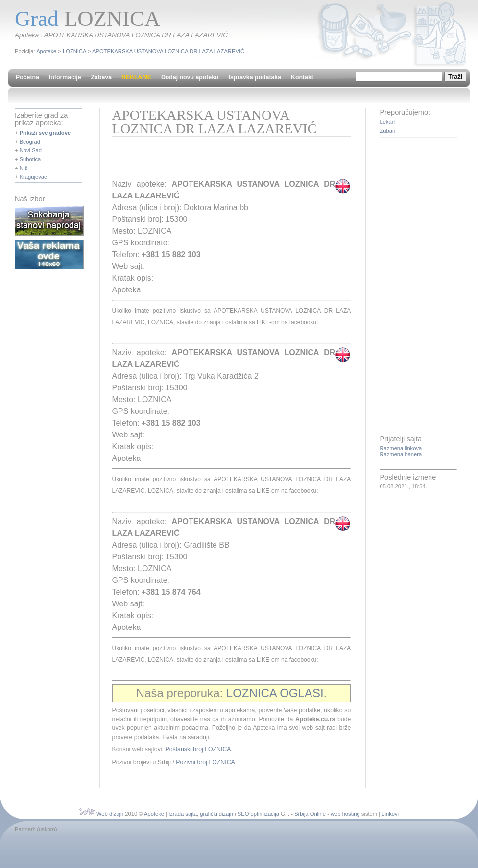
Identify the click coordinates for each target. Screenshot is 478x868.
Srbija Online (310, 814)
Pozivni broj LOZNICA (205, 762)
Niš (24, 168)
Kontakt (302, 77)
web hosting (345, 814)
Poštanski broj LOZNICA (198, 749)
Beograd (30, 142)
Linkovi (390, 814)
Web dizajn (110, 814)
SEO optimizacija (258, 814)
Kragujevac (33, 177)
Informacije (65, 77)
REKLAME (136, 77)
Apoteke (46, 51)
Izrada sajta (183, 814)
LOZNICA (74, 51)
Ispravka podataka (255, 77)
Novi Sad (31, 150)
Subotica (30, 159)
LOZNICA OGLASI (275, 693)
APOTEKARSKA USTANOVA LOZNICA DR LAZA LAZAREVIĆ (168, 51)
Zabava (101, 77)
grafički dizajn (216, 814)
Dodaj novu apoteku (190, 77)
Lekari (387, 122)
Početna (27, 77)
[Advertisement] (227, 161)
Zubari (387, 131)
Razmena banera (401, 454)
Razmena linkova (401, 448)
